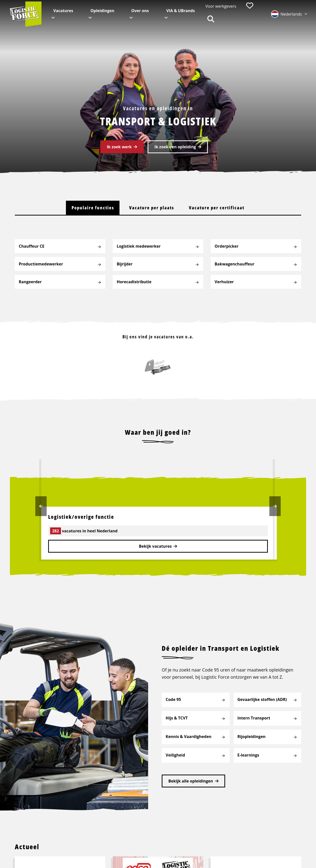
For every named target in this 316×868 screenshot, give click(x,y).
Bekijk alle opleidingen (191, 779)
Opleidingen (102, 11)
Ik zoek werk (119, 147)
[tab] (92, 208)
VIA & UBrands (181, 11)
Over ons (140, 11)
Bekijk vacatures (155, 546)
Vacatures (63, 11)
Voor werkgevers (221, 6)
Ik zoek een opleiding (175, 147)
